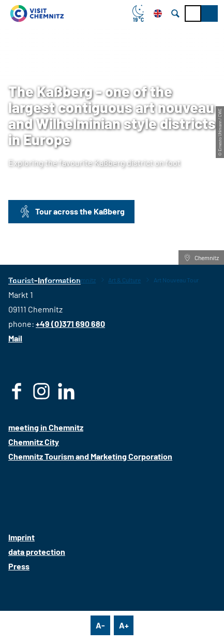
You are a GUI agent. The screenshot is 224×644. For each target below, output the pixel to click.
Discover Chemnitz (71, 280)
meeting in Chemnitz (46, 427)
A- (100, 625)
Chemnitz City (34, 442)
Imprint (21, 537)
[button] (210, 13)
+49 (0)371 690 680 (70, 324)
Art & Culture (124, 280)
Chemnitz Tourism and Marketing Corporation (90, 456)
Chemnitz (21, 280)
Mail (15, 338)
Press (19, 566)
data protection (37, 552)
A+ (124, 625)
